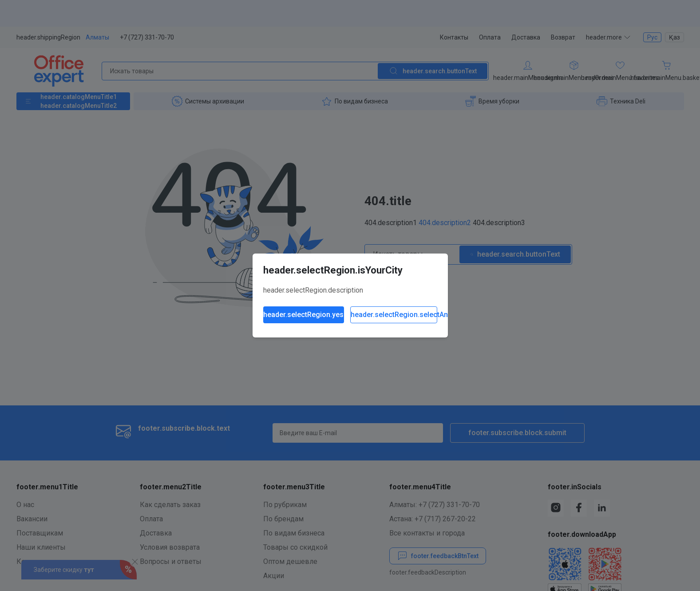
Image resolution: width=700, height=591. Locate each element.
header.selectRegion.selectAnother (394, 315)
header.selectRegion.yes (303, 315)
